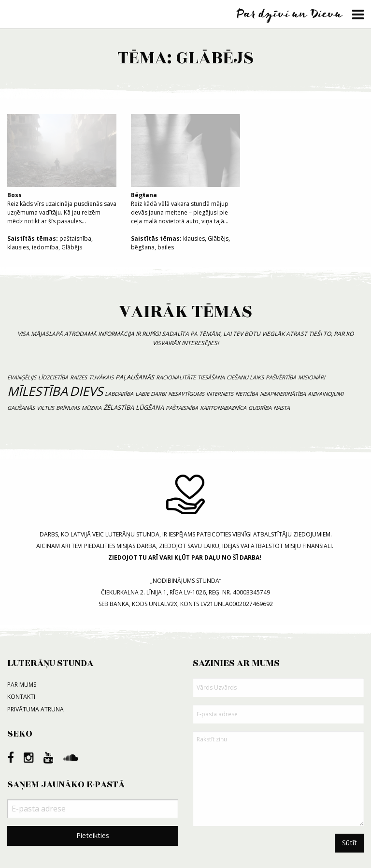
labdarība (119, 394)
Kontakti (21, 697)
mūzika (92, 408)
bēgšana (143, 247)
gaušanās (21, 408)
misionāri (312, 377)
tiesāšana (211, 377)
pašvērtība (281, 377)
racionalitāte (176, 377)
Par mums (22, 685)
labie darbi (151, 394)
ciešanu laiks (245, 377)
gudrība (260, 408)
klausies (18, 247)
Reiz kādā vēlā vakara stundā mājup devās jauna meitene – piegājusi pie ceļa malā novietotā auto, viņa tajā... (185, 170)
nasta (282, 408)
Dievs (86, 391)
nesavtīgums (186, 394)
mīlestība (37, 391)
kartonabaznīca (223, 408)
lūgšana (150, 407)
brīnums (68, 408)
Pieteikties (93, 835)
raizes (78, 377)
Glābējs (72, 247)
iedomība (45, 247)
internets (220, 394)
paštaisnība (75, 239)
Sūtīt (350, 843)
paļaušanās (135, 377)
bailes (166, 247)
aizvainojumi (326, 394)
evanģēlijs (22, 377)
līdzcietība (53, 377)
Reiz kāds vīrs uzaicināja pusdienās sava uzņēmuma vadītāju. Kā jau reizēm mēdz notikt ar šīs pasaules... (62, 170)
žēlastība (119, 407)
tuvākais (101, 377)
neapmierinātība (283, 394)
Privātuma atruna (36, 709)
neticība (247, 394)
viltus (45, 408)
